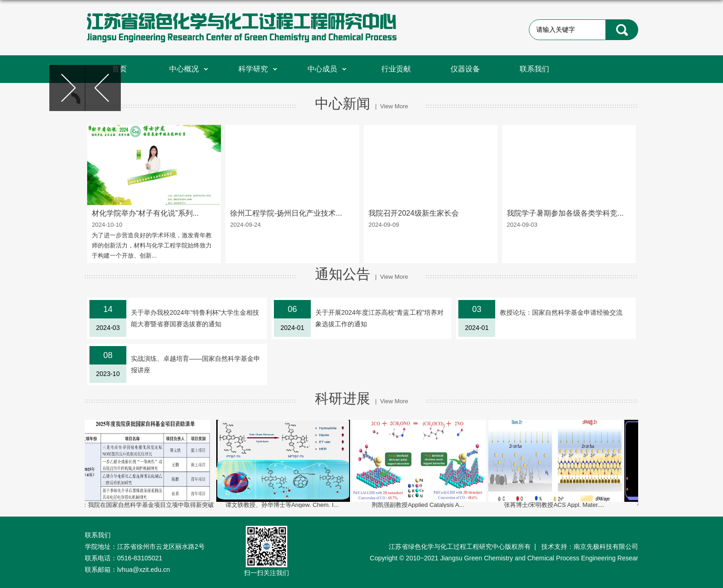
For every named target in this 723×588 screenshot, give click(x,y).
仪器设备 (465, 69)
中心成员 (327, 69)
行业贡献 (396, 69)
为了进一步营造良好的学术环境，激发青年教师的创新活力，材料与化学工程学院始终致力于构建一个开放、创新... (152, 245)
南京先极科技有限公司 (606, 547)
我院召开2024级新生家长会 (414, 213)
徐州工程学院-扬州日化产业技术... (286, 213)
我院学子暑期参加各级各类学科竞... (565, 213)
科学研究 (258, 69)
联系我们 (534, 69)
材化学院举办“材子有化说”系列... (145, 213)
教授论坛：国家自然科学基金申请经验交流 (561, 312)
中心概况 (189, 69)
